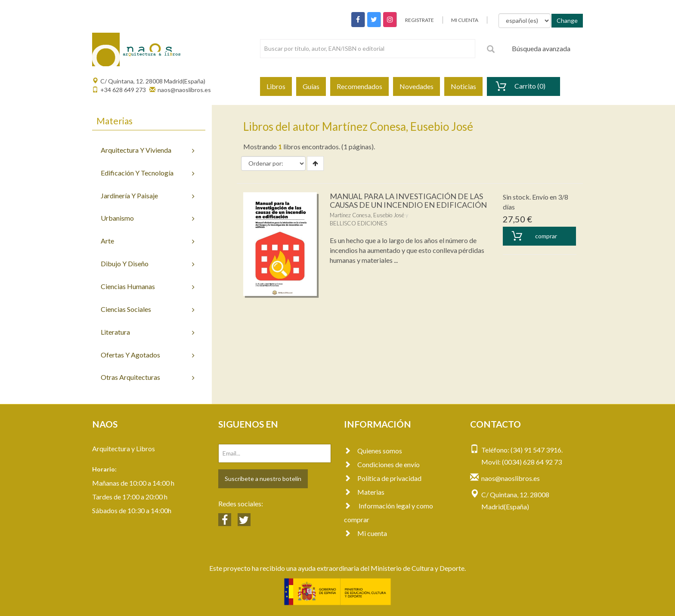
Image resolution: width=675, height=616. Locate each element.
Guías (311, 86)
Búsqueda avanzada (541, 48)
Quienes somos (373, 451)
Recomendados (359, 86)
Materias (364, 492)
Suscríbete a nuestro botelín (263, 479)
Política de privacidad (383, 478)
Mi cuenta (365, 533)
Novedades (416, 86)
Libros (276, 86)
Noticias (463, 86)
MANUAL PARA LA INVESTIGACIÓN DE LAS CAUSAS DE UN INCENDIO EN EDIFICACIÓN (408, 200)
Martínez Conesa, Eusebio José (367, 215)
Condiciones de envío (382, 464)
